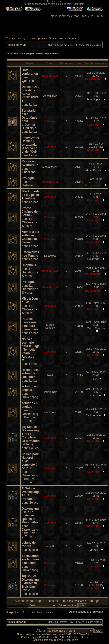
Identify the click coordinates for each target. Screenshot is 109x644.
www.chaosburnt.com (51, 634)
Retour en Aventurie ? (30, 163)
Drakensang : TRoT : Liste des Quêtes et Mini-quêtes (30, 515)
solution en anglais (30, 388)
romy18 (50, 546)
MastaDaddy (50, 167)
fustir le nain (50, 392)
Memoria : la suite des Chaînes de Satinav (30, 237)
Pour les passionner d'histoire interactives (30, 324)
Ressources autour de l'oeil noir (30, 373)
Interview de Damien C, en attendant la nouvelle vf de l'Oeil (30, 145)
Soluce (34, 448)
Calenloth (50, 121)
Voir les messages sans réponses (27, 38)
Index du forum (17, 45)
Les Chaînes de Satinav (29, 222)
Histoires (28, 185)
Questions (29, 81)
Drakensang (30, 397)
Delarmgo (50, 256)
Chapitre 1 (29, 265)
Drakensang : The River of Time (30, 417)
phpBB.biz (72, 640)
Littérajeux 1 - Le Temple (30, 254)
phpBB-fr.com (56, 640)
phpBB (39, 637)
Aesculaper (50, 96)
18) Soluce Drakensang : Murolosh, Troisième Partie (30, 583)
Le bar (33, 105)
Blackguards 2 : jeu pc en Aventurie (31, 195)
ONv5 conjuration (30, 72)
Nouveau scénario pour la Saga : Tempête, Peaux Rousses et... (31, 350)
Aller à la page (78, 612)
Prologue (28, 178)
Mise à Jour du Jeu (30, 300)
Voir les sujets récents (63, 38)
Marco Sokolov (50, 326)
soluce (33, 550)
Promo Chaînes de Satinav (30, 212)
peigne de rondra (29, 544)
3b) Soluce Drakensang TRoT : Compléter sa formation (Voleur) (31, 436)
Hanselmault (50, 76)
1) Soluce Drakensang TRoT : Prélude (30, 494)
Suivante (98, 612)
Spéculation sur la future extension (30, 559)
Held (50, 375)
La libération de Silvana (30, 272)
